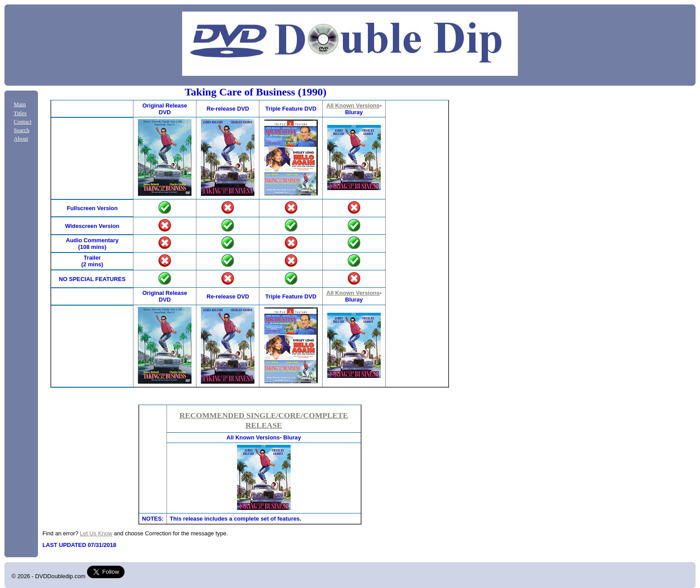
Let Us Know (96, 533)
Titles (20, 113)
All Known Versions (353, 106)
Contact (23, 122)
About (21, 139)
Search (22, 130)
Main (20, 104)
